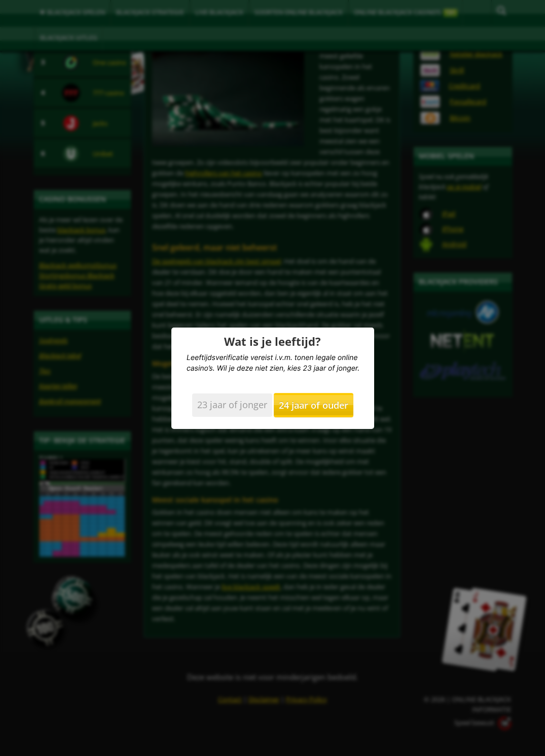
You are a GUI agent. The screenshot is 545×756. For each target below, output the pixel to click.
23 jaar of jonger (232, 405)
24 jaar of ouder (314, 405)
